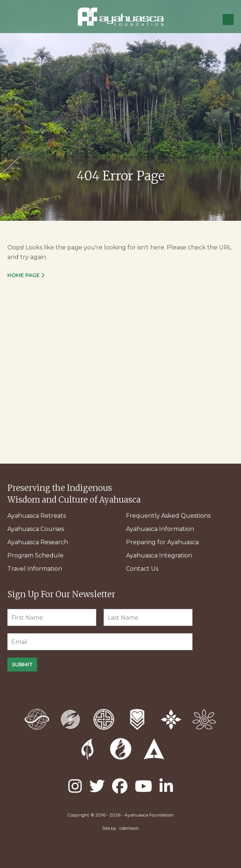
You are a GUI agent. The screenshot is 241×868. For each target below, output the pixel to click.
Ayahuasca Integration (159, 555)
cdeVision (129, 828)
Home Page (24, 275)
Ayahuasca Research (38, 542)
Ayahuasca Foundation (120, 17)
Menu (228, 20)
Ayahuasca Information (160, 529)
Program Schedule (35, 555)
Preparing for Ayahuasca (162, 542)
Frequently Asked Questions (168, 516)
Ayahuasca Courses (36, 529)
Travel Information (35, 569)
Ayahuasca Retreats (37, 516)
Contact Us (142, 569)
